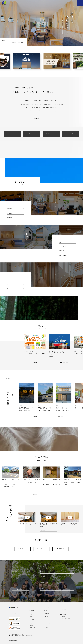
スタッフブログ (65, 609)
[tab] (40, 72)
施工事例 (46, 610)
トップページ (31, 607)
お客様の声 (47, 614)
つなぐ (31, 616)
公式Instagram (23, 549)
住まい (31, 612)
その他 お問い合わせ (66, 619)
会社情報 (46, 620)
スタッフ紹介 (48, 624)
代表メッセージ (49, 622)
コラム (63, 611)
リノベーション (33, 624)
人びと (31, 614)
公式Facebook (41, 549)
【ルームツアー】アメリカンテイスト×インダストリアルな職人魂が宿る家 (27, 525)
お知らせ (46, 617)
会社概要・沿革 (49, 626)
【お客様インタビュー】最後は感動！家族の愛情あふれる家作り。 (69, 524)
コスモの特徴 (31, 610)
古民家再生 (32, 626)
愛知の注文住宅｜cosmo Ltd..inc (16, 641)
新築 (31, 622)
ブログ (62, 607)
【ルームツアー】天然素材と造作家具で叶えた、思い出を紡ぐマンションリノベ (49, 525)
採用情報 (48, 628)
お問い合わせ (63, 615)
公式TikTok (61, 549)
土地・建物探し (33, 628)
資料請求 (64, 617)
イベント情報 (47, 607)
